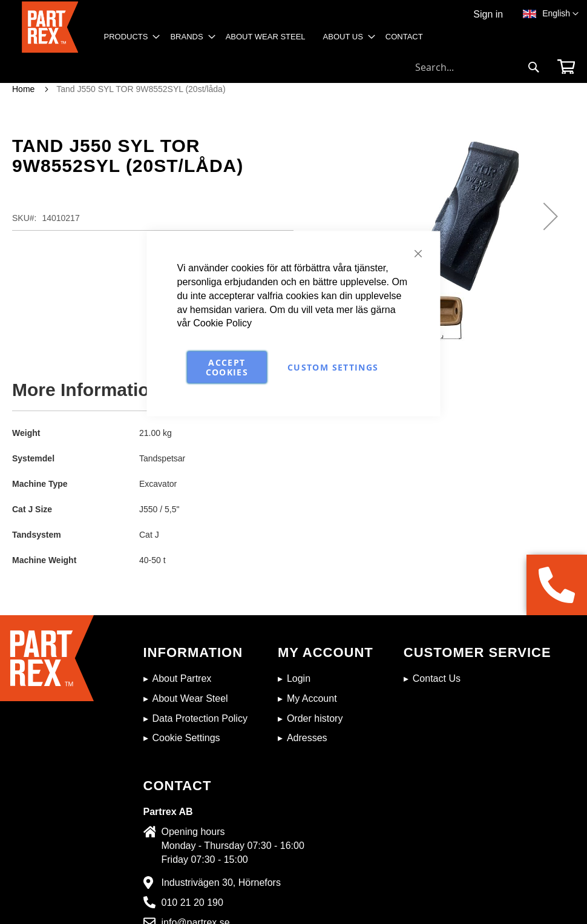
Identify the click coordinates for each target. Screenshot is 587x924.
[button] (560, 14)
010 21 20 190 (192, 903)
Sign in (488, 14)
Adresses (307, 738)
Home (23, 89)
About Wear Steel (190, 698)
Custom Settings (333, 367)
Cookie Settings (186, 738)
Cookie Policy (222, 323)
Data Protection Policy (200, 718)
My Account (312, 698)
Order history (315, 718)
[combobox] (477, 67)
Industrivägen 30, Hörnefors (221, 883)
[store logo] (50, 28)
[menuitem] (129, 37)
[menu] (267, 41)
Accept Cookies (227, 367)
